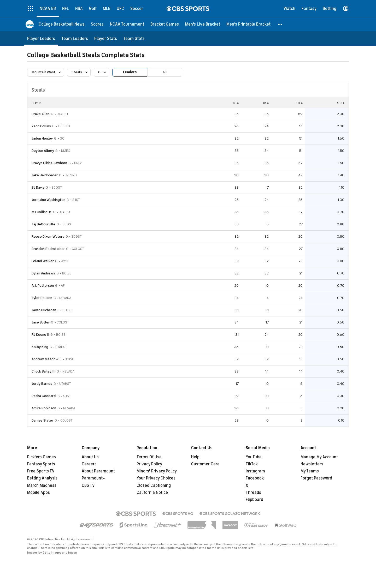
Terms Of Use (149, 457)
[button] (280, 24)
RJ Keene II (40, 335)
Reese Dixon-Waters (48, 236)
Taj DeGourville (43, 224)
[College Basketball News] (62, 24)
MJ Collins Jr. (42, 212)
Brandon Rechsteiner (48, 249)
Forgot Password (316, 478)
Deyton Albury (43, 151)
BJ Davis (38, 187)
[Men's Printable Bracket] (248, 24)
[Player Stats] (106, 38)
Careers (89, 464)
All (165, 72)
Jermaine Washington (48, 200)
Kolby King (40, 347)
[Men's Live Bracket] (203, 24)
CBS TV (88, 485)
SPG (341, 103)
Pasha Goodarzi (44, 396)
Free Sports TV (41, 471)
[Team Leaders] (75, 38)
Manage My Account (319, 457)
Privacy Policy (149, 464)
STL (299, 103)
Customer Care (205, 464)
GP (236, 103)
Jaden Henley (42, 138)
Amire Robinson (44, 408)
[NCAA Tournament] (127, 24)
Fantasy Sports (41, 464)
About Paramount (98, 471)
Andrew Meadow (45, 359)
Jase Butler (41, 322)
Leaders (130, 72)
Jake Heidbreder (45, 175)
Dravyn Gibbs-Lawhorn (49, 163)
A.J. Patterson (43, 286)
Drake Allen (41, 114)
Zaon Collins (41, 126)
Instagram (255, 471)
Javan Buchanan (44, 310)
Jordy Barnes (42, 384)
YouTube (254, 457)
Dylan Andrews (43, 273)
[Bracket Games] (165, 24)
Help (195, 457)
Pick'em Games (42, 457)
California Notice (152, 493)
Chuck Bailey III (43, 371)
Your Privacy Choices (156, 478)
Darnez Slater (42, 420)
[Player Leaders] (41, 38)
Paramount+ (93, 478)
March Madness (42, 485)
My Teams (310, 471)
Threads (253, 493)
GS (266, 103)
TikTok (252, 464)
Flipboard (254, 500)
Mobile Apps (39, 493)
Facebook (255, 478)
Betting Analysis (42, 478)
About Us (90, 457)
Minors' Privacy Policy (157, 471)
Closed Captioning (154, 485)
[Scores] (97, 24)
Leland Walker (43, 261)
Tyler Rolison (42, 298)
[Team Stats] (134, 38)
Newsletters (312, 464)
